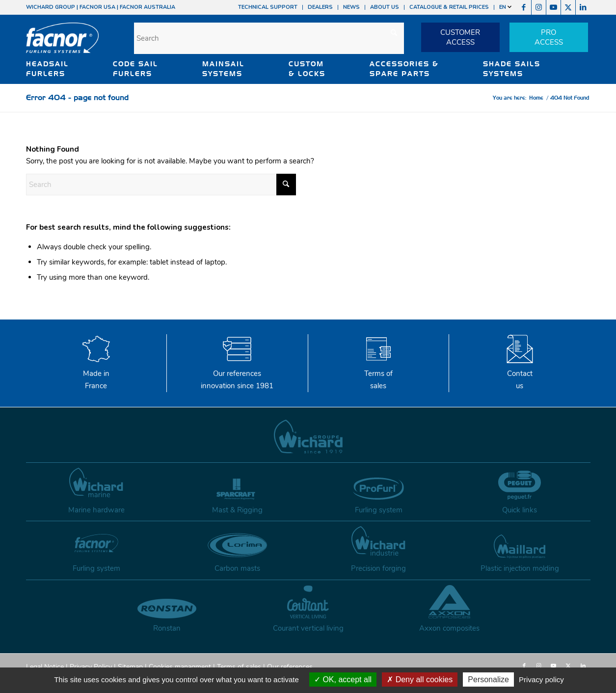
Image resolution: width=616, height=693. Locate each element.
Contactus (520, 373)
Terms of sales (378, 373)
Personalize (488, 680)
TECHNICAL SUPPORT (268, 7)
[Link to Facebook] (524, 7)
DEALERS (320, 7)
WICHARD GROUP (51, 7)
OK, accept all (343, 680)
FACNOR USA (97, 7)
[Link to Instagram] (539, 7)
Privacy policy (541, 680)
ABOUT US (385, 7)
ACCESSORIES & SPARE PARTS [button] (404, 69)
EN (505, 7)
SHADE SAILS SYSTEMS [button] (512, 69)
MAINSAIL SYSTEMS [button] (223, 69)
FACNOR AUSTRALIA (147, 7)
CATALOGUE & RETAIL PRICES (449, 7)
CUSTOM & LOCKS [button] (307, 69)
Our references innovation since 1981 (237, 373)
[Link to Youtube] (553, 7)
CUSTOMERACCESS (460, 37)
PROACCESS (549, 37)
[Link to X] (568, 7)
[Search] (269, 38)
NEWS (351, 7)
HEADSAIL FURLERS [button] (47, 69)
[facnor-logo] (62, 44)
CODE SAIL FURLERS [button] (135, 69)
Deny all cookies (420, 680)
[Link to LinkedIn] (583, 7)
